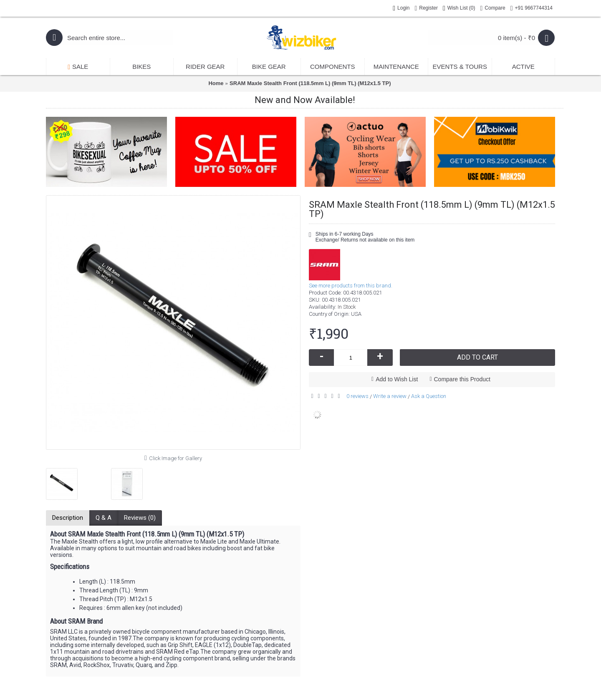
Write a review (390, 396)
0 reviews (357, 396)
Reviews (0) (140, 518)
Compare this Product (462, 379)
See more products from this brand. (351, 286)
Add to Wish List (397, 379)
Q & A (104, 518)
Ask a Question (429, 396)
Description (68, 518)
